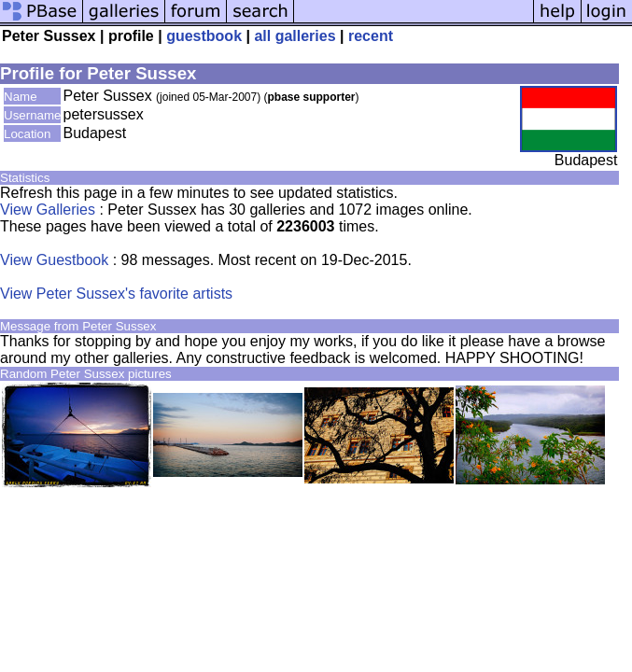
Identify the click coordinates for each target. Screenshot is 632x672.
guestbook (204, 36)
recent (371, 36)
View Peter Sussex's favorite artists (116, 294)
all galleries (295, 36)
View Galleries (48, 210)
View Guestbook (54, 260)
